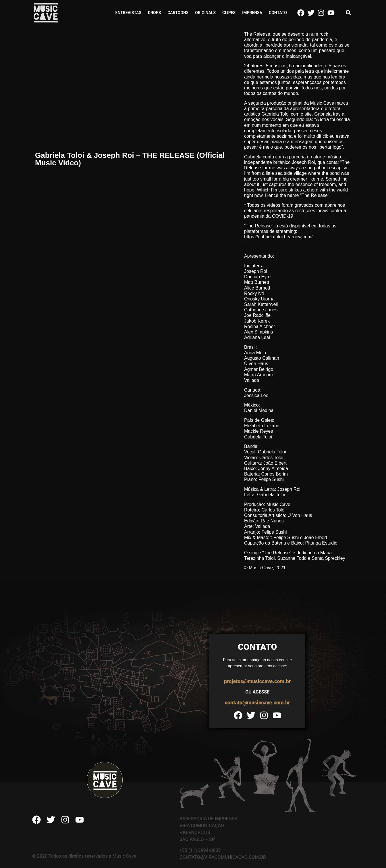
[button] (349, 13)
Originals (205, 13)
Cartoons (178, 13)
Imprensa (252, 13)
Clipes (229, 13)
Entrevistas (128, 13)
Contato (278, 13)
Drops (154, 13)
